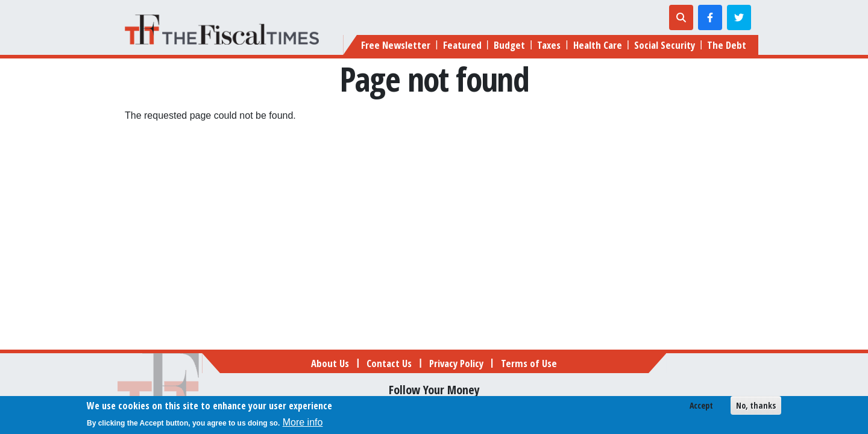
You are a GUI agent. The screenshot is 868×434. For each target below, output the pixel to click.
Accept (701, 407)
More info (303, 424)
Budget (509, 45)
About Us (330, 363)
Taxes (549, 45)
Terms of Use (529, 363)
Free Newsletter (396, 45)
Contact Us (389, 363)
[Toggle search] (681, 17)
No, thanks (756, 407)
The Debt (727, 45)
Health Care (598, 45)
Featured (462, 45)
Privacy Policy (456, 363)
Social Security (665, 45)
